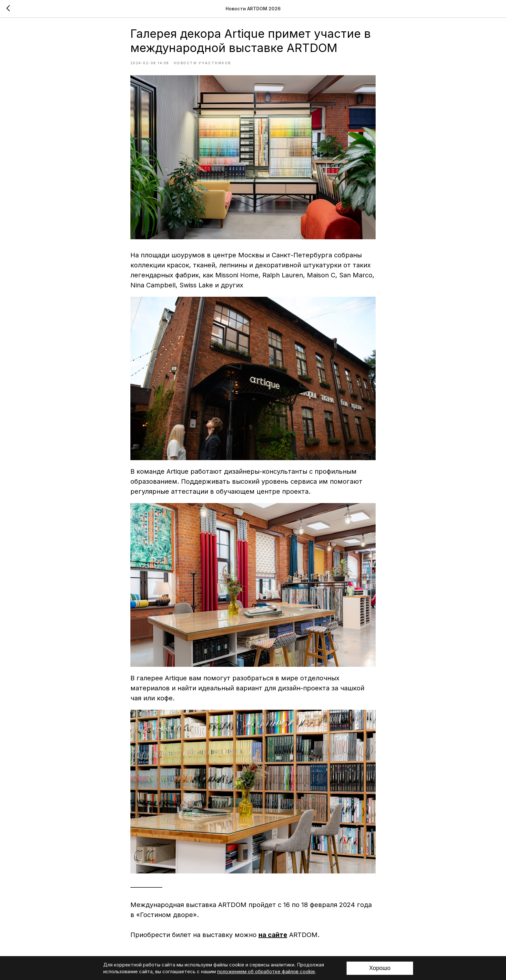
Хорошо (380, 968)
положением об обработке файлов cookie (266, 971)
